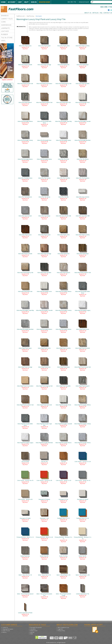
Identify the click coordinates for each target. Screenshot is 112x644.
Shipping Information (8, 629)
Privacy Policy (61, 631)
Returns (4, 632)
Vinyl (3, 41)
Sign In (34, 2)
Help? (26, 2)
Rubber (4, 34)
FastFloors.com (21, 16)
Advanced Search (84, 2)
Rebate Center (34, 631)
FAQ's (32, 634)
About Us (88, 13)
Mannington (39, 16)
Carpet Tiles (7, 19)
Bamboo (5, 16)
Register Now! (44, 2)
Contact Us (108, 13)
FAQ (101, 13)
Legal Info (60, 629)
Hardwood (6, 25)
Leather (5, 31)
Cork (3, 22)
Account (12, 2)
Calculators (33, 629)
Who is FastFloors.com (64, 627)
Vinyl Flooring (30, 16)
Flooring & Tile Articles (36, 627)
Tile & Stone (7, 37)
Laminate (5, 28)
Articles (95, 13)
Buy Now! (25, 49)
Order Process (6, 631)
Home (3, 2)
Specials (32, 632)
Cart (20, 2)
